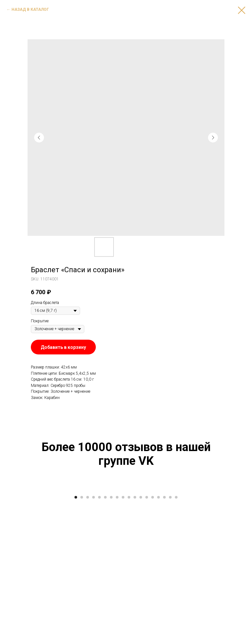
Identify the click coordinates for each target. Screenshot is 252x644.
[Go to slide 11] (135, 634)
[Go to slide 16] (164, 634)
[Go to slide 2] (82, 634)
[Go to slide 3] (88, 634)
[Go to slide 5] (99, 634)
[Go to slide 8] (117, 634)
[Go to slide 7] (111, 634)
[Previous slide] (13, 556)
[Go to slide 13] (147, 634)
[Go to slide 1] (76, 634)
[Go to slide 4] (94, 634)
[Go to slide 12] (141, 634)
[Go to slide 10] (129, 634)
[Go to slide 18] (176, 634)
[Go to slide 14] (153, 634)
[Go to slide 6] (105, 634)
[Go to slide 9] (123, 634)
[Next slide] (239, 556)
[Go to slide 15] (158, 634)
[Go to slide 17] (170, 634)
